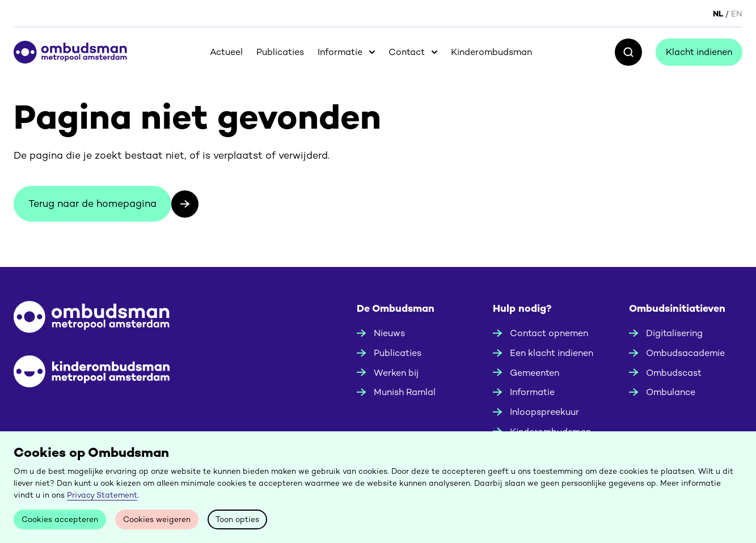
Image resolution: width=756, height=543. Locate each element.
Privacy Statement (102, 495)
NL (718, 14)
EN (737, 14)
